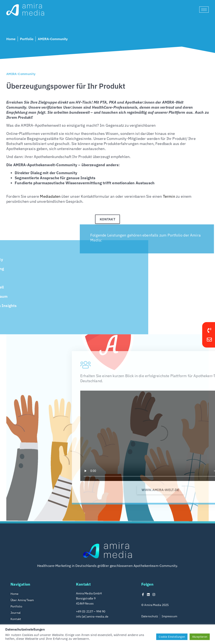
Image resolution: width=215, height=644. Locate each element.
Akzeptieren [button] (200, 637)
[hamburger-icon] (204, 10)
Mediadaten (50, 196)
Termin (169, 196)
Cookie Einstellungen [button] (172, 637)
